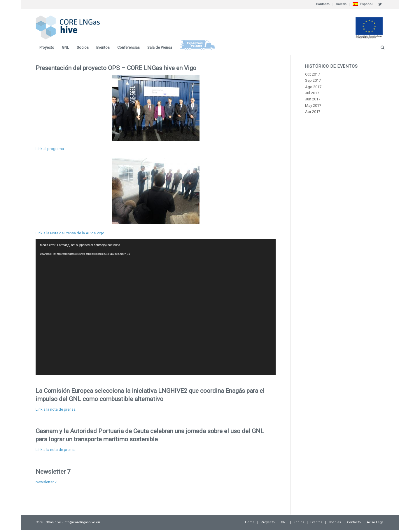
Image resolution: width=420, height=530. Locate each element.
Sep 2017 (313, 80)
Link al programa (50, 149)
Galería (341, 4)
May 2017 (313, 106)
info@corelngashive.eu (82, 522)
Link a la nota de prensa (56, 409)
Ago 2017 (313, 87)
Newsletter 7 (53, 472)
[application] (156, 307)
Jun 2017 (313, 99)
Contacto (323, 4)
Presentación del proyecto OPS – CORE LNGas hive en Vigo (116, 68)
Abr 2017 (313, 112)
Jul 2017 (312, 93)
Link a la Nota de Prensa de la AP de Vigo (70, 233)
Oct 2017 (313, 74)
